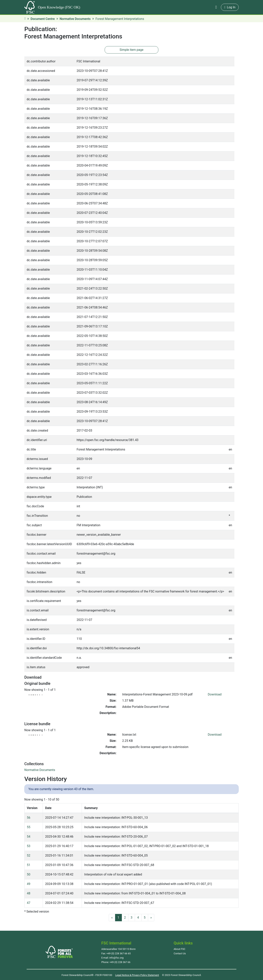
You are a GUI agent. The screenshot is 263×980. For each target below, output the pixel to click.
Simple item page (131, 50)
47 (29, 903)
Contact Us (180, 953)
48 (29, 893)
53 (29, 846)
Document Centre (43, 19)
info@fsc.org (116, 958)
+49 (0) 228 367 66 (120, 962)
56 (29, 818)
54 (29, 837)
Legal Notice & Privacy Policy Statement (137, 975)
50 (29, 874)
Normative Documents (75, 19)
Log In (230, 7)
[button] (216, 7)
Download (215, 694)
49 (29, 884)
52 (29, 855)
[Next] (151, 918)
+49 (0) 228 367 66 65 (118, 953)
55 (29, 827)
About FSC (179, 949)
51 (29, 865)
